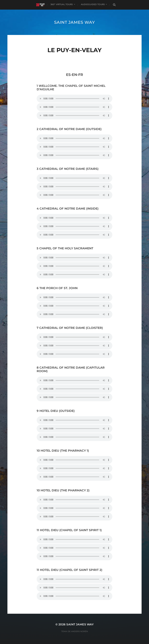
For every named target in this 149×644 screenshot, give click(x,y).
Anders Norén (80, 631)
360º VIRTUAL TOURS (62, 4)
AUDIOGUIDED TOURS (93, 4)
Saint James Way (74, 22)
